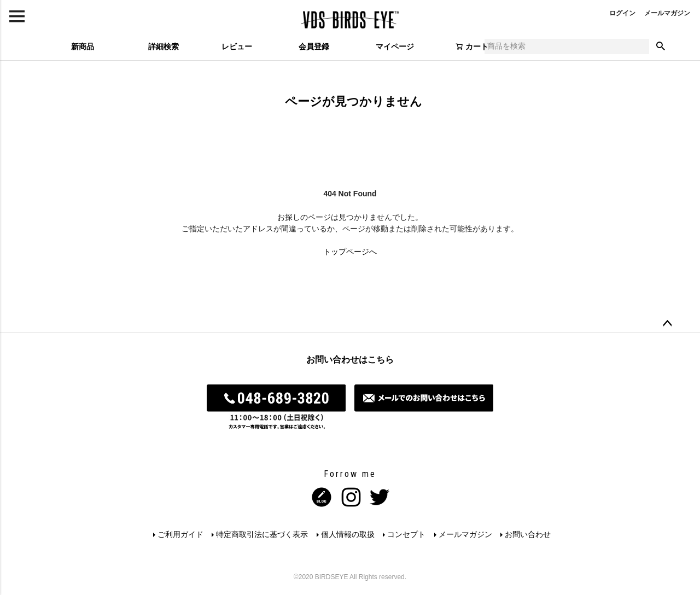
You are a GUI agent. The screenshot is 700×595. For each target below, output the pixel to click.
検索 (661, 46)
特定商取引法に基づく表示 (262, 534)
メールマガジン (667, 13)
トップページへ (350, 252)
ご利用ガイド (180, 534)
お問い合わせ (529, 534)
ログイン (622, 13)
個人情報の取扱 (348, 534)
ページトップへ (667, 324)
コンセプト (407, 534)
